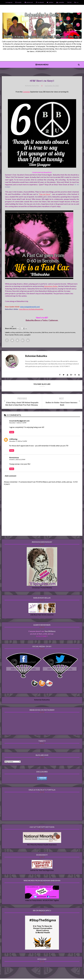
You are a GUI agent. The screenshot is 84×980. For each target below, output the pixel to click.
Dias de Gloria (45, 194)
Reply (12, 433)
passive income (70, 333)
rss (77, 2)
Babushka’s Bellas (51, 286)
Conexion (26, 92)
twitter (50, 2)
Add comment (11, 476)
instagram (9, 2)
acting (13, 333)
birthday (26, 333)
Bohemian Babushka (42, 700)
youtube (60, 2)
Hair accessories (35, 333)
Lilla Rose (45, 333)
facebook (40, 2)
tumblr (19, 2)
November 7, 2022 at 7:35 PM (18, 423)
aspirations (19, 333)
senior (21, 335)
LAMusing (13, 439)
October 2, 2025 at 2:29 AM (17, 460)
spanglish (27, 335)
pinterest (29, 2)
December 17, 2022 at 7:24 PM (18, 442)
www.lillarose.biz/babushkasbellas (31, 309)
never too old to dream (56, 333)
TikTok (69, 2)
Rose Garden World (12, 335)
